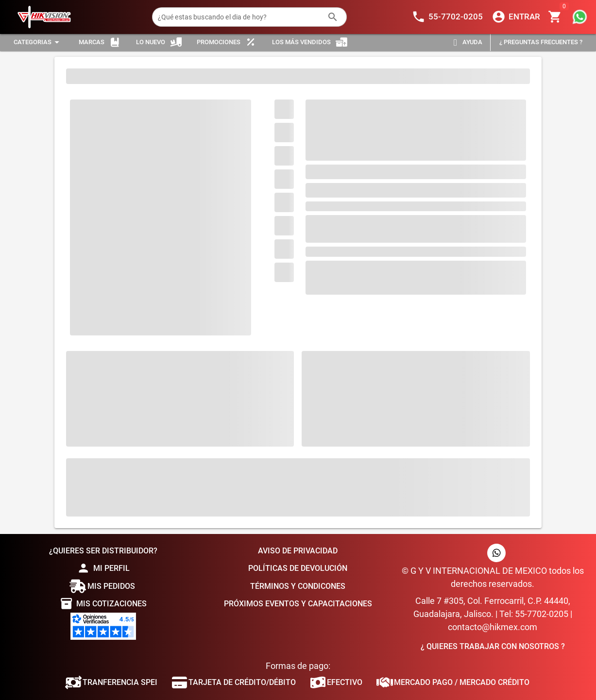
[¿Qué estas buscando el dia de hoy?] (240, 17)
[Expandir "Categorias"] (38, 42)
